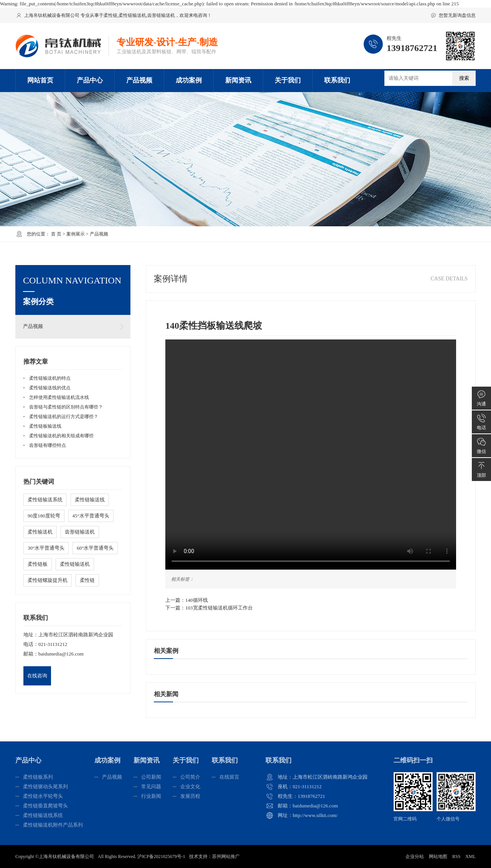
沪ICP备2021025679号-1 (161, 856)
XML (470, 856)
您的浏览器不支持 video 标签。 (311, 455)
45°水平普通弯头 (91, 516)
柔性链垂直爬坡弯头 (45, 806)
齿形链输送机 (161, 15)
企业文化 (190, 786)
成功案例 (189, 80)
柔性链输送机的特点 (50, 378)
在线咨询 (37, 676)
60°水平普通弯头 (95, 548)
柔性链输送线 (90, 500)
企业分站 (415, 856)
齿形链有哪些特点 (48, 445)
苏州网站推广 (226, 856)
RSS (456, 856)
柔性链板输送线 (45, 426)
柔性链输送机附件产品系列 (53, 825)
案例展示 (76, 234)
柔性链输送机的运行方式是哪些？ (64, 417)
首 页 (56, 234)
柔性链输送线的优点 (50, 388)
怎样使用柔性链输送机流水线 (59, 397)
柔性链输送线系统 (43, 815)
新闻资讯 (238, 80)
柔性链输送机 (132, 15)
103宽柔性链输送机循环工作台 (219, 608)
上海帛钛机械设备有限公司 (66, 856)
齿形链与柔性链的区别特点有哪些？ (66, 407)
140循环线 (197, 600)
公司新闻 (151, 777)
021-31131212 (53, 644)
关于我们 (288, 80)
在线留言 (229, 777)
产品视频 (139, 80)
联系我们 (337, 80)
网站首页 (40, 80)
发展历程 (190, 796)
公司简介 (190, 777)
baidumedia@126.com (61, 654)
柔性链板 (38, 564)
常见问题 (151, 786)
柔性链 (110, 15)
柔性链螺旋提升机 (48, 580)
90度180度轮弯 (44, 516)
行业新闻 (151, 796)
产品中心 (90, 80)
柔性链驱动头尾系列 (45, 786)
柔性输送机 (40, 532)
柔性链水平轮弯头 (43, 796)
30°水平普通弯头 (46, 548)
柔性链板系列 (38, 777)
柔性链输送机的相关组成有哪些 (61, 436)
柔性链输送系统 (45, 500)
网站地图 (438, 856)
